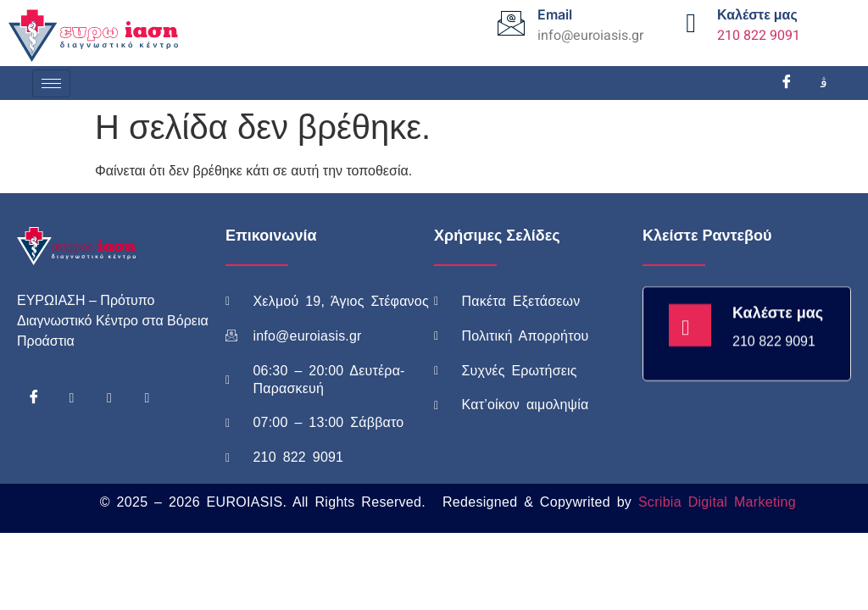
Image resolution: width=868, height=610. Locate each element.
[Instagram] (824, 83)
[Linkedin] (147, 398)
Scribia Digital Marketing (717, 502)
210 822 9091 (759, 36)
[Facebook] (787, 83)
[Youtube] (109, 398)
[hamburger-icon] (51, 83)
